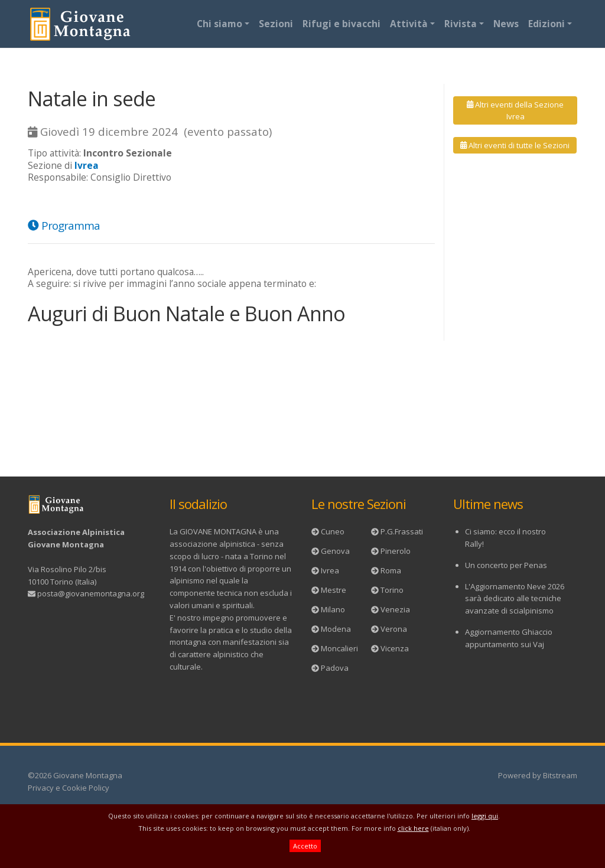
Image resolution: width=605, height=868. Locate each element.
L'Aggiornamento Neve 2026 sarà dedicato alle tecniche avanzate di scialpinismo (515, 599)
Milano (333, 609)
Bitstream (560, 775)
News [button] (506, 24)
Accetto (305, 846)
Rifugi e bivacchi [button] (341, 24)
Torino (392, 590)
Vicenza (395, 648)
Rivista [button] (461, 24)
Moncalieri (339, 648)
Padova (335, 668)
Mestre (334, 590)
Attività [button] (409, 24)
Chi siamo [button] (219, 24)
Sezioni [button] (276, 24)
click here (413, 828)
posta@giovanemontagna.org (91, 593)
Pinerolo (396, 551)
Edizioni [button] (547, 24)
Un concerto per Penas (506, 565)
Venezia (395, 609)
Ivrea (330, 570)
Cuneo (333, 531)
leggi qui (485, 816)
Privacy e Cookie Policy (69, 788)
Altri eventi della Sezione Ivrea (515, 110)
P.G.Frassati (402, 531)
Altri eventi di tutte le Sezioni (515, 145)
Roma (391, 570)
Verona (394, 629)
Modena (336, 629)
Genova (335, 551)
